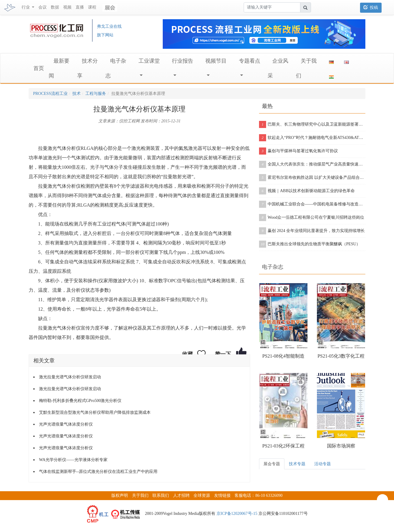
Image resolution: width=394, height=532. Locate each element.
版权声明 (120, 495)
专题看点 (250, 61)
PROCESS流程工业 (50, 94)
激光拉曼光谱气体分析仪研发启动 (70, 377)
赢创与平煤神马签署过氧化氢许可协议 (298, 151)
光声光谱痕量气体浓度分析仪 (66, 424)
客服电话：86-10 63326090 (258, 495)
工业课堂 (149, 61)
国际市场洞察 (341, 446)
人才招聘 (181, 495)
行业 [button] (26, 7)
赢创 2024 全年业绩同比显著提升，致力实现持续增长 (312, 231)
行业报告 (183, 61)
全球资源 (202, 495)
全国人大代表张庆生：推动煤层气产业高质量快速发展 (312, 164)
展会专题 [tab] (272, 464)
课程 (92, 7)
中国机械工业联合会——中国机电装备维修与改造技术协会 (312, 204)
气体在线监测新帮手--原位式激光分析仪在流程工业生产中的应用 (98, 472)
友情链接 (222, 495)
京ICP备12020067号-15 (237, 514)
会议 (43, 7)
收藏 (188, 354)
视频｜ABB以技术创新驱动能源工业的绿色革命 (307, 191)
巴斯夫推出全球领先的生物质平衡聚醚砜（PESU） (310, 244)
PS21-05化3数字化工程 (341, 356)
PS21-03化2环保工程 (283, 446)
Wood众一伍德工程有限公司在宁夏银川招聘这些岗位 (312, 218)
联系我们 (161, 495)
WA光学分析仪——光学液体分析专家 (73, 460)
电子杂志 (273, 267)
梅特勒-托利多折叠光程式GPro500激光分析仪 (80, 401)
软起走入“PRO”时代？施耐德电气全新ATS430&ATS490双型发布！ (312, 138)
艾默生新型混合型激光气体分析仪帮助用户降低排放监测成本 (95, 412)
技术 (76, 94)
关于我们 (140, 495)
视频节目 (216, 61)
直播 (80, 7)
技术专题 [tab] (297, 464)
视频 (67, 7)
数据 (55, 7)
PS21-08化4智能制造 (283, 356)
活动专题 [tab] (323, 464)
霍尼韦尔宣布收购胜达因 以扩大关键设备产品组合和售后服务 (312, 178)
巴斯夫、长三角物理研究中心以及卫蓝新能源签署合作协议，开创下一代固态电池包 (312, 124)
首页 (39, 68)
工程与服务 (96, 94)
